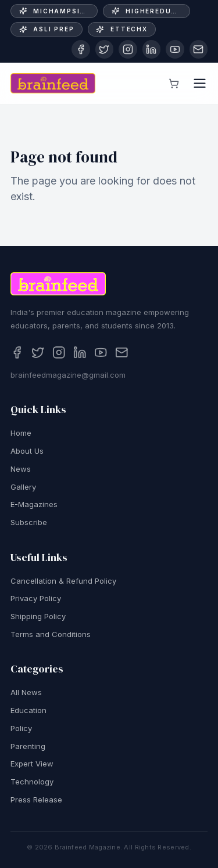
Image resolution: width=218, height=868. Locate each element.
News (21, 471)
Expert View (32, 766)
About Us (27, 453)
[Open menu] (200, 83)
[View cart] (174, 84)
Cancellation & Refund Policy (63, 583)
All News (26, 695)
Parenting (28, 748)
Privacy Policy (36, 601)
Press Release (36, 801)
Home (21, 435)
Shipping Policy (38, 618)
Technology (32, 783)
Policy (21, 730)
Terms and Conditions (51, 636)
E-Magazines (34, 507)
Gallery (23, 489)
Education (28, 712)
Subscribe (29, 524)
